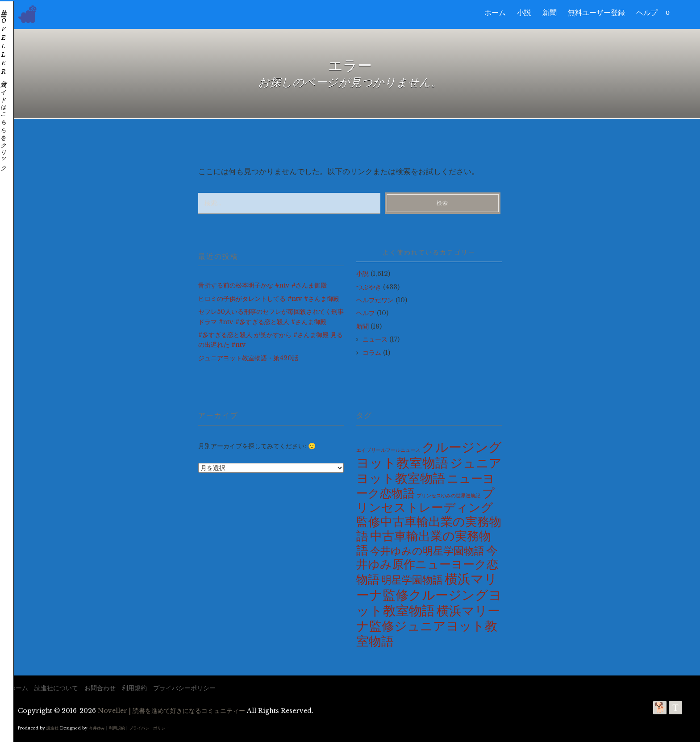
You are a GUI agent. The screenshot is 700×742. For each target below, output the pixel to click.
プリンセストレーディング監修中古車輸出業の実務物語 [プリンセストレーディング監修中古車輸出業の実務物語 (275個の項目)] (429, 515)
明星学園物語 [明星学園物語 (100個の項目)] (412, 580)
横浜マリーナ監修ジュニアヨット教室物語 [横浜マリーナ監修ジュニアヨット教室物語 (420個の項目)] (428, 626)
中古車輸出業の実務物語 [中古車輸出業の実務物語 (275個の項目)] (424, 543)
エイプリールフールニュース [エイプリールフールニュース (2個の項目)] (388, 450)
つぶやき (369, 287)
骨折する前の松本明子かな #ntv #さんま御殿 (262, 285)
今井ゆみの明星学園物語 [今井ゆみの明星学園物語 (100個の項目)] (427, 551)
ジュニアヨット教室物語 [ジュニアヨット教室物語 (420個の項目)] (429, 471)
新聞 (550, 13)
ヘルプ (647, 13)
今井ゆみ (97, 728)
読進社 (52, 728)
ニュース (375, 339)
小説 (524, 13)
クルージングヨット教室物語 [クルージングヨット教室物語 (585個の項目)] (429, 455)
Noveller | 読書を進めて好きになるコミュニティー (171, 711)
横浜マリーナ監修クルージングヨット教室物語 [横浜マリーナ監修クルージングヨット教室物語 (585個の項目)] (429, 595)
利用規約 (134, 688)
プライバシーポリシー (184, 688)
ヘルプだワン (375, 300)
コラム (372, 353)
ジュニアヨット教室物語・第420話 (248, 358)
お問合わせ (100, 688)
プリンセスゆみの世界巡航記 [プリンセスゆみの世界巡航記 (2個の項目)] (448, 496)
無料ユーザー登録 (596, 13)
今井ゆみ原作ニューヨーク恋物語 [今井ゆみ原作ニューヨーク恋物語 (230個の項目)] (427, 565)
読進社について (56, 688)
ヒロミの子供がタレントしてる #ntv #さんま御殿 (269, 299)
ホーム (495, 13)
